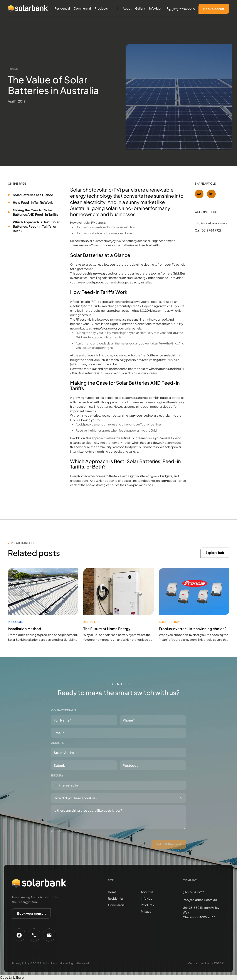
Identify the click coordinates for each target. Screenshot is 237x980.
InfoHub (155, 8)
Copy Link (7, 977)
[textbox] (75, 785)
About (127, 8)
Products (101, 8)
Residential (62, 8)
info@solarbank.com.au (212, 223)
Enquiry (57, 775)
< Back (13, 69)
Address (58, 743)
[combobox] (118, 785)
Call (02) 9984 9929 (208, 230)
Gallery (140, 8)
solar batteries (124, 245)
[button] (103, 9)
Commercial (82, 8)
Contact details (64, 710)
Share (19, 977)
